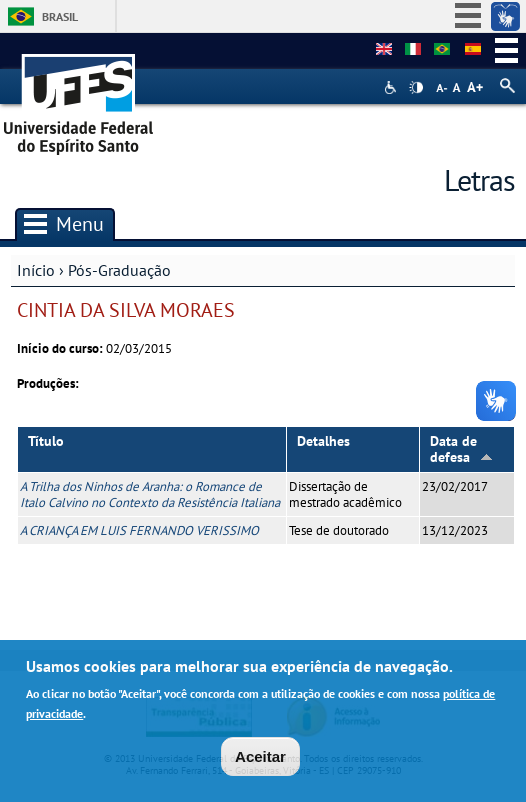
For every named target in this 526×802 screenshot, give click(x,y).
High (416, 88)
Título (46, 441)
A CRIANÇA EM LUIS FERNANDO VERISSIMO (139, 530)
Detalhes (323, 441)
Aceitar (260, 760)
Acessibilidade (392, 87)
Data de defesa (461, 449)
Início (36, 270)
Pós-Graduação (119, 270)
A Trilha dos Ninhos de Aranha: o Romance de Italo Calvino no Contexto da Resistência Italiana (150, 494)
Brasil (60, 16)
